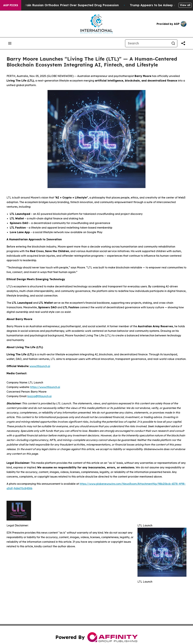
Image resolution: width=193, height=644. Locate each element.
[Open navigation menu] (10, 43)
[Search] (147, 43)
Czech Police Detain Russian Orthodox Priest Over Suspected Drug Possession (65, 5)
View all (185, 5)
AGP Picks (11, 5)
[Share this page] (183, 43)
